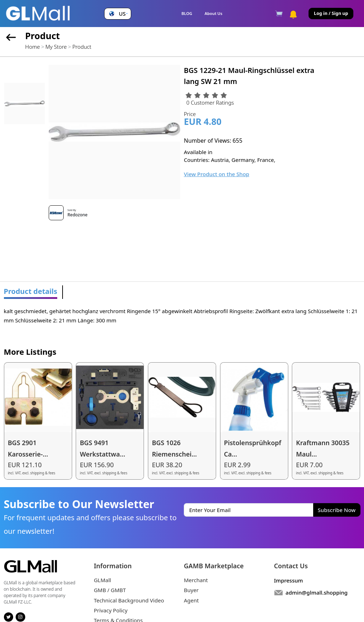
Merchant (196, 580)
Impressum (289, 580)
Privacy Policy (111, 610)
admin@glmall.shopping (317, 592)
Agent (191, 600)
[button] (117, 14)
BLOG (187, 13)
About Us (214, 13)
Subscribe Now (337, 510)
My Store (56, 47)
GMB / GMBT (110, 590)
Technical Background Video (129, 600)
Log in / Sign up (331, 13)
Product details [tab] (31, 291)
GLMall (103, 580)
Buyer (191, 590)
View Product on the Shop (216, 174)
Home (33, 47)
